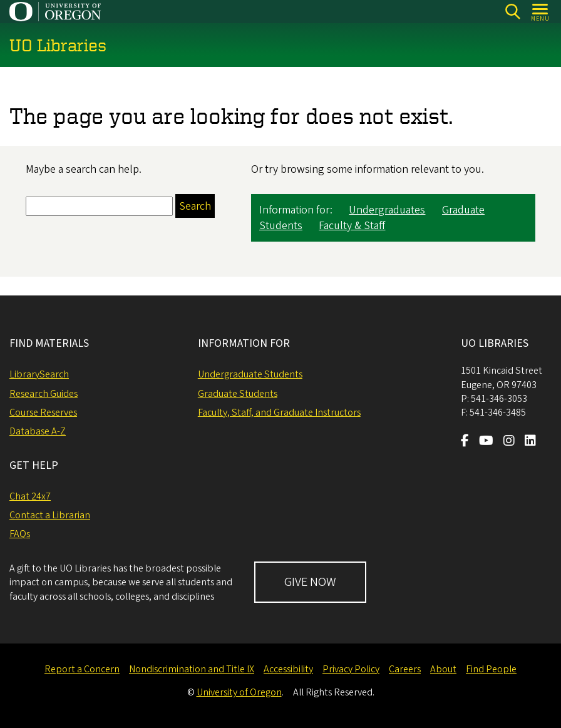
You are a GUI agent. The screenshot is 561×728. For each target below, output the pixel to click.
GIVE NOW (310, 582)
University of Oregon (239, 692)
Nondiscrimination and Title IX (192, 669)
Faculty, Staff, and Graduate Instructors (279, 413)
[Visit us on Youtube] (486, 442)
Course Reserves (43, 413)
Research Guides (44, 394)
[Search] (512, 12)
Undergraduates (387, 211)
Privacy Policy (351, 669)
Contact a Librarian (50, 515)
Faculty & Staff (352, 226)
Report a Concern (82, 669)
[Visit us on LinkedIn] (530, 442)
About (443, 669)
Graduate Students (238, 394)
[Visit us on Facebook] (465, 442)
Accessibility (288, 669)
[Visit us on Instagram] (509, 442)
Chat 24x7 (30, 496)
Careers (405, 669)
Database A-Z (38, 431)
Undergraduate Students (250, 374)
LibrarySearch (39, 374)
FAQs (20, 534)
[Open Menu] (541, 12)
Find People (491, 669)
